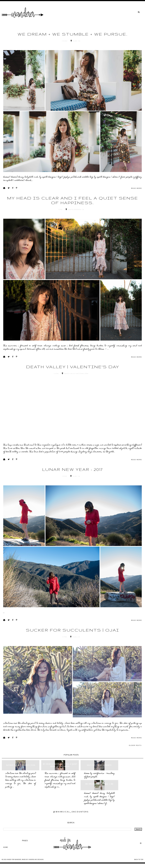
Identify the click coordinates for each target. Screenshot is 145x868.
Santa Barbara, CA (76, 215)
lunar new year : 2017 (72, 481)
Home (6, 852)
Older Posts (135, 763)
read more (137, 194)
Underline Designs (36, 864)
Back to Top (139, 864)
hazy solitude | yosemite (90, 783)
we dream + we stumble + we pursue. (73, 34)
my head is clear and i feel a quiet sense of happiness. (73, 206)
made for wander (14, 864)
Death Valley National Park (76, 385)
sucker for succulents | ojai (72, 648)
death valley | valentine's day (73, 379)
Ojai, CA (77, 41)
